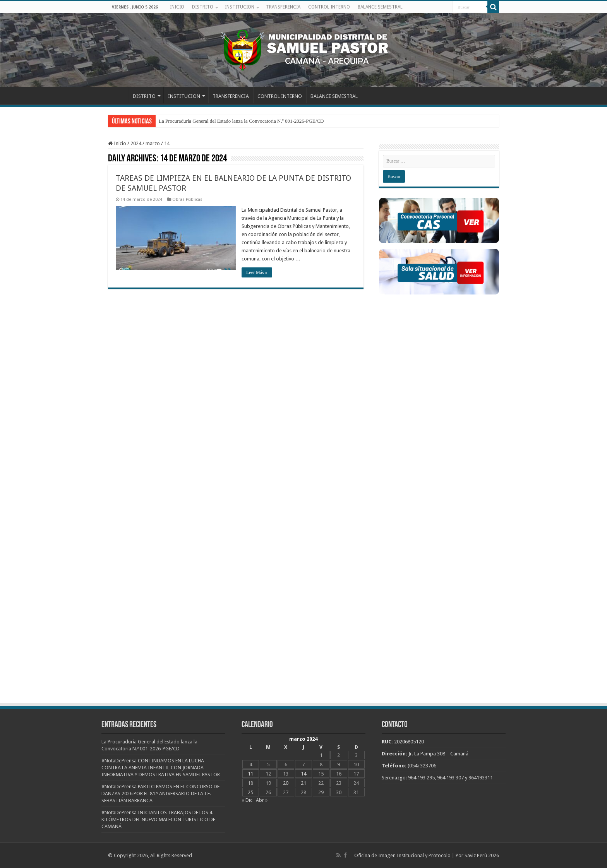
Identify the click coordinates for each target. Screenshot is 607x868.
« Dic (247, 800)
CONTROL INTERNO (329, 7)
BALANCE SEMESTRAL (380, 7)
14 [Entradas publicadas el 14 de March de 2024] (303, 774)
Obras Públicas (187, 199)
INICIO (177, 7)
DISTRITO (203, 7)
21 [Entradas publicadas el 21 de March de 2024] (303, 783)
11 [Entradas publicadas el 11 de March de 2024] (250, 774)
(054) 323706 (422, 766)
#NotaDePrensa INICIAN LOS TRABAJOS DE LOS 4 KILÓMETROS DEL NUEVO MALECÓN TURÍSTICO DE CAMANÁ (158, 819)
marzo (153, 143)
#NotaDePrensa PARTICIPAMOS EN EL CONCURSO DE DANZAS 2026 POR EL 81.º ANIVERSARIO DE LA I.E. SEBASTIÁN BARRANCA (160, 794)
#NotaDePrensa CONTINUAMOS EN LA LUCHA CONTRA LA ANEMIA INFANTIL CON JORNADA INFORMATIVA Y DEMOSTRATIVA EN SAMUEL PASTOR (161, 768)
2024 (136, 143)
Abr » (262, 800)
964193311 (481, 778)
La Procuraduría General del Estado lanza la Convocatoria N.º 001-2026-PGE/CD (241, 121)
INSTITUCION (240, 7)
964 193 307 (450, 778)
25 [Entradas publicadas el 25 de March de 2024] (250, 792)
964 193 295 (421, 778)
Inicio (117, 143)
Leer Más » (257, 272)
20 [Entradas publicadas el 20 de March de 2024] (286, 783)
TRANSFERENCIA (283, 7)
